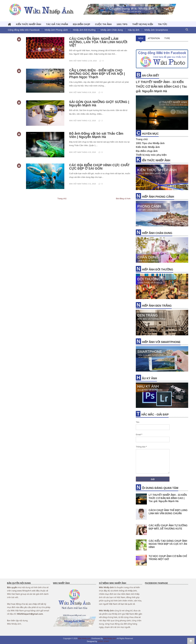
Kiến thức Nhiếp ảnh (148, 147)
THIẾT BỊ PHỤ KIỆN (143, 24)
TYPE (167, 38)
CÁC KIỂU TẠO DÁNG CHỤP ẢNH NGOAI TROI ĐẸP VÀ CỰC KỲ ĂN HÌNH (168, 544)
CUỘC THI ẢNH (103, 24)
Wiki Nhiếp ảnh (84, 639)
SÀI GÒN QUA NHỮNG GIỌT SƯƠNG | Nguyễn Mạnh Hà (99, 104)
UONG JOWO (103, 641)
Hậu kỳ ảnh (134, 30)
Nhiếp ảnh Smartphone (156, 30)
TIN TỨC (162, 24)
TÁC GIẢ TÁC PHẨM (57, 24)
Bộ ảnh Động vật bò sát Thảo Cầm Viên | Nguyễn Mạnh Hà (96, 135)
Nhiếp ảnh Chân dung (112, 30)
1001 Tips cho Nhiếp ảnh (150, 143)
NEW (141, 38)
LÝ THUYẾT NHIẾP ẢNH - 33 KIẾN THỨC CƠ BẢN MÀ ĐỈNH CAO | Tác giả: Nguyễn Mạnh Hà (161, 87)
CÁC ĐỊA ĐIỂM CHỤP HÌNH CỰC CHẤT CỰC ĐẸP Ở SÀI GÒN (100, 167)
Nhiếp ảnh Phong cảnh (56, 30)
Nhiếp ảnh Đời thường (84, 30)
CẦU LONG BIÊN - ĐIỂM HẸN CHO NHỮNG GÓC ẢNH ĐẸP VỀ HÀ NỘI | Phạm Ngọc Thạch (97, 74)
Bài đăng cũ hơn (123, 199)
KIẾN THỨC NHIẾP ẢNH (28, 24)
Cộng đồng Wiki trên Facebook (24, 30)
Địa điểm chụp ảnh (147, 151)
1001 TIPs (122, 24)
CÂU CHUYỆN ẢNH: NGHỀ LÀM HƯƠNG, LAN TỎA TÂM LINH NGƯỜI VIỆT (98, 42)
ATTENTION (154, 38)
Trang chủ (62, 199)
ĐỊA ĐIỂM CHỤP (82, 24)
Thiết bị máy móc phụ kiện (151, 155)
